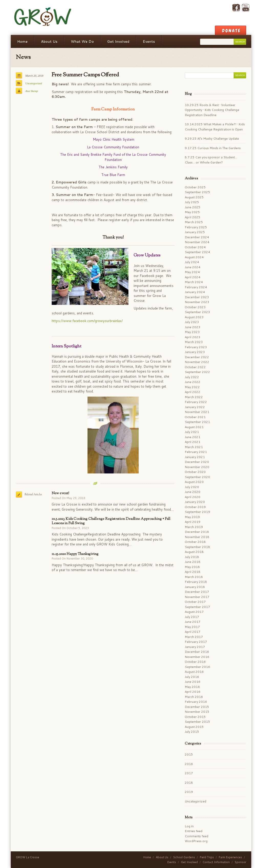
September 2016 (197, 667)
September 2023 (197, 312)
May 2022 (192, 387)
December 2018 (197, 532)
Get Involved (118, 42)
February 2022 (196, 402)
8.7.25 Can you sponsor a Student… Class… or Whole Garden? (211, 160)
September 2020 (197, 477)
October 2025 (195, 187)
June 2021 (193, 437)
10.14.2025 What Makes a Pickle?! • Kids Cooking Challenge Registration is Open (215, 127)
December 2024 (197, 237)
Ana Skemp (32, 91)
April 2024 (193, 277)
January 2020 (195, 502)
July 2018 (192, 557)
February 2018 (196, 582)
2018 (189, 783)
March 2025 (194, 222)
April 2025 (193, 217)
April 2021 (193, 442)
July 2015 (192, 732)
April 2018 (193, 572)
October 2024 (195, 247)
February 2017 (196, 642)
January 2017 (195, 647)
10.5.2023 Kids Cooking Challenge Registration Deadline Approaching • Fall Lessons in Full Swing (111, 521)
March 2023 (194, 342)
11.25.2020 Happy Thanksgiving (75, 554)
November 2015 (197, 712)
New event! (60, 493)
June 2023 (193, 327)
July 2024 (192, 262)
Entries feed (194, 831)
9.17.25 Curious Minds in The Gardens (213, 148)
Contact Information (216, 862)
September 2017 (197, 607)
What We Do (82, 42)
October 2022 (195, 367)
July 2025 (192, 202)
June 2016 (193, 682)
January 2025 (195, 232)
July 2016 (192, 677)
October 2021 (195, 417)
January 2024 (195, 292)
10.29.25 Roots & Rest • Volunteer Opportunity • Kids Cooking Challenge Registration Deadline (212, 110)
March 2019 (194, 527)
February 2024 (196, 287)
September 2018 (197, 547)
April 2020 (193, 497)
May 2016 (192, 687)
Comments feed (196, 836)
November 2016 (197, 657)
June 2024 (193, 267)
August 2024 (194, 257)
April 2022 (193, 392)
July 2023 (192, 322)
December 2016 (197, 652)
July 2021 (192, 432)
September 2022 (197, 372)
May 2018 (192, 567)
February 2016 (196, 702)
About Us (49, 42)
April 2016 (193, 692)
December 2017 (197, 592)
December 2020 (197, 462)
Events (149, 42)
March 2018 (194, 577)
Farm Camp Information (113, 109)
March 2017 (194, 637)
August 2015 (194, 727)
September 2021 (197, 422)
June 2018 (193, 562)
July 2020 (192, 487)
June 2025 (193, 207)
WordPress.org (196, 841)
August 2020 (194, 482)
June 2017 (193, 622)
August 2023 (194, 317)
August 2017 (194, 612)
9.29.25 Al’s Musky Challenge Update (212, 138)
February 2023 (196, 347)
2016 (189, 764)
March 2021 (194, 447)
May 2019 (192, 517)
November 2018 (197, 537)
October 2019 (195, 507)
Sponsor (240, 862)
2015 (189, 754)
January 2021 (195, 457)
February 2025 (196, 227)
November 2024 (197, 242)
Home (22, 42)
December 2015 (197, 707)
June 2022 (193, 382)
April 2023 (193, 337)
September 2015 (197, 722)
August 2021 (194, 427)
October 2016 (195, 662)
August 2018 (194, 552)
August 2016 (194, 672)
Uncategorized (34, 83)
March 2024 (194, 282)
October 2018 (195, 542)
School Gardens (184, 857)
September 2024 (197, 252)
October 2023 (195, 307)
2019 (189, 792)
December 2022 (197, 357)
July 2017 (192, 617)
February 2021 (196, 452)
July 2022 (192, 377)
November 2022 (197, 362)
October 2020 (195, 472)
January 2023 (195, 352)
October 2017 (195, 602)
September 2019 (197, 512)
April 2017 (193, 632)
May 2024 (192, 272)
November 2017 (197, 597)
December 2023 (197, 297)
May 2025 (192, 212)
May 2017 (192, 627)
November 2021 (197, 412)
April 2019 (193, 522)
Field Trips (207, 857)
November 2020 (197, 467)
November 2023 (197, 302)
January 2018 (195, 587)
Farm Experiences (230, 857)
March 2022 (194, 397)
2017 (189, 773)
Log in (189, 826)
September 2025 (197, 192)
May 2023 (192, 332)
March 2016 (194, 697)
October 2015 (195, 717)
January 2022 (195, 407)
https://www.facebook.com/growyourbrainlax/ (87, 321)
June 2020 (193, 492)
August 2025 (194, 197)
